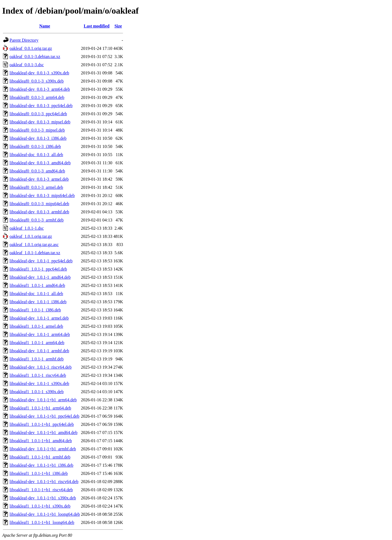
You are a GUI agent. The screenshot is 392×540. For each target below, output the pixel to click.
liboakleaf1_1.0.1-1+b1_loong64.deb (42, 522)
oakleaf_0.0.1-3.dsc (27, 65)
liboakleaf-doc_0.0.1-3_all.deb (36, 155)
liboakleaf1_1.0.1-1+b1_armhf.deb (40, 457)
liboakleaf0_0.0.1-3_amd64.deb (37, 171)
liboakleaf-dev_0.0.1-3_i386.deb (38, 138)
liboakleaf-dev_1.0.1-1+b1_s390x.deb (43, 498)
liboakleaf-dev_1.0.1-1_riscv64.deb (41, 367)
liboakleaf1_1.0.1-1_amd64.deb (37, 285)
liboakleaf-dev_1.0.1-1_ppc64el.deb (41, 261)
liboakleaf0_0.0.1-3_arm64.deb (37, 97)
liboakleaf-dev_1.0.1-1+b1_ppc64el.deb (45, 416)
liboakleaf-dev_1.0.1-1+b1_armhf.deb (43, 449)
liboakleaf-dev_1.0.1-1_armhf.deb (39, 351)
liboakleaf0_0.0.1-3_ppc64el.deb (38, 114)
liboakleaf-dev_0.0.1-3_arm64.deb (40, 89)
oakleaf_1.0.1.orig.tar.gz (31, 236)
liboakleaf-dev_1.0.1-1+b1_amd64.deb (43, 433)
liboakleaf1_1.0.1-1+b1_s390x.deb (40, 506)
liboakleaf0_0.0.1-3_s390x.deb (37, 81)
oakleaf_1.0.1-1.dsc (27, 228)
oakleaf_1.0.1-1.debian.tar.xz (35, 253)
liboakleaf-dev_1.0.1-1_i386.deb (38, 302)
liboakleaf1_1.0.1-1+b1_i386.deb (39, 473)
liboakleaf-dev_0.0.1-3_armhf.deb (39, 212)
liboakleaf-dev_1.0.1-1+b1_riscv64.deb (44, 482)
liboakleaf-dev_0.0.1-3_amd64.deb (40, 163)
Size (118, 26)
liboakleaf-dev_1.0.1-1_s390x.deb (39, 383)
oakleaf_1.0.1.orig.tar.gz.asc (34, 245)
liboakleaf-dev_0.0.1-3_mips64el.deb (42, 195)
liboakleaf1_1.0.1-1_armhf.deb (37, 359)
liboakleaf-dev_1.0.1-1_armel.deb (39, 318)
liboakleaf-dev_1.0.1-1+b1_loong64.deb (45, 514)
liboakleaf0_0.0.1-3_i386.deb (35, 146)
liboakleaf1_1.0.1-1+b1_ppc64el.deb (42, 424)
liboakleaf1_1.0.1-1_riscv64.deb (38, 375)
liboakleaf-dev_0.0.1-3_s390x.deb (39, 73)
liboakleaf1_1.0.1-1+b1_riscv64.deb (41, 490)
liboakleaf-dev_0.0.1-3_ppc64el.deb (41, 106)
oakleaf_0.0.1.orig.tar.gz (31, 48)
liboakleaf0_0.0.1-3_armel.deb (36, 187)
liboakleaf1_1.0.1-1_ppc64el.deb (38, 269)
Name (45, 26)
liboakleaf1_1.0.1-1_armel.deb (36, 326)
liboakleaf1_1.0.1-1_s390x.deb (37, 392)
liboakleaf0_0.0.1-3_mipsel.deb (37, 130)
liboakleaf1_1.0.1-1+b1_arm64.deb (40, 408)
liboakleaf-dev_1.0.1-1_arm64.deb (40, 334)
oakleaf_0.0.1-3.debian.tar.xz (35, 57)
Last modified (97, 26)
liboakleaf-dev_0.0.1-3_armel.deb (39, 179)
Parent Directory (24, 40)
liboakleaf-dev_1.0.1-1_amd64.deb (40, 277)
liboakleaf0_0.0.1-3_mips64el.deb (39, 204)
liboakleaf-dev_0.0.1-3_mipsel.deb (40, 122)
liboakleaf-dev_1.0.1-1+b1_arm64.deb (43, 400)
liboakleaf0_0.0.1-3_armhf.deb (37, 220)
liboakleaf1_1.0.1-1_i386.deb (35, 310)
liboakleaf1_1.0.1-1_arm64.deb (37, 343)
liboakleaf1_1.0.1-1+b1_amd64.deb (41, 441)
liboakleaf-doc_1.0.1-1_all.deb (36, 294)
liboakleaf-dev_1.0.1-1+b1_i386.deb (41, 465)
